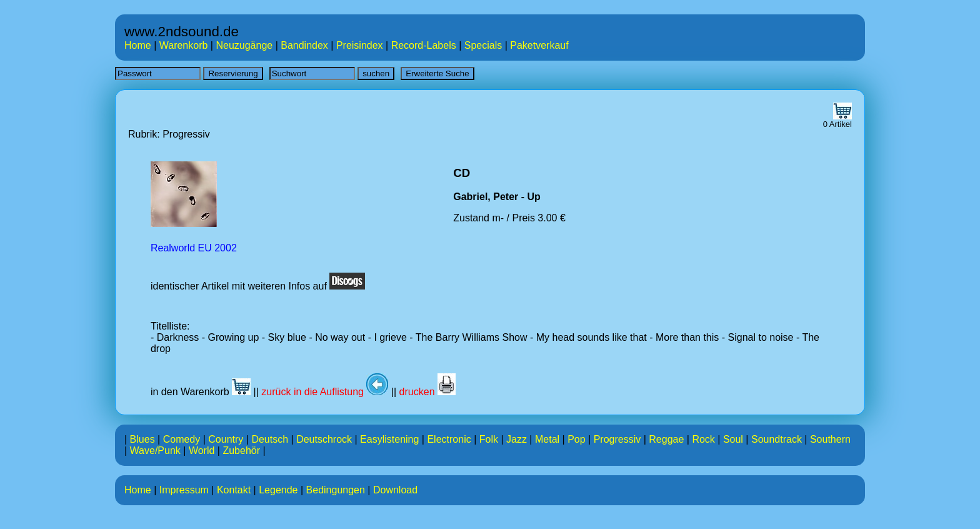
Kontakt (234, 490)
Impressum (184, 490)
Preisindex (360, 45)
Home (138, 45)
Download (395, 490)
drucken (427, 392)
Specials (483, 45)
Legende (278, 490)
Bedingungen (336, 490)
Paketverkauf (539, 45)
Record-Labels (424, 45)
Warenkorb (184, 45)
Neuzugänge (244, 45)
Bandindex (304, 45)
